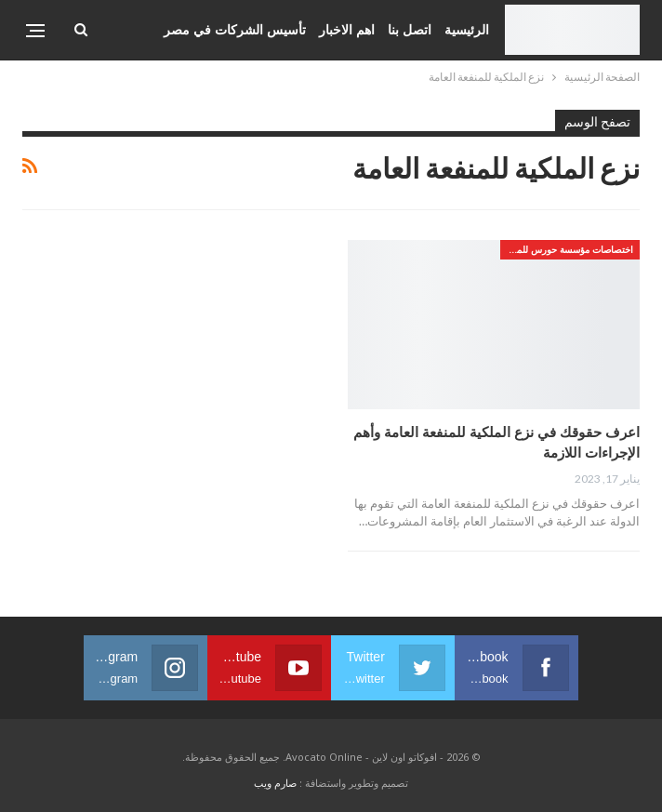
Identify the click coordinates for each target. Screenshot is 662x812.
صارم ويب (275, 783)
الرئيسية (467, 29)
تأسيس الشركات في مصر (235, 29)
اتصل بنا (410, 29)
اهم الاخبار (347, 29)
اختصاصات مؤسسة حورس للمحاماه (567, 249)
